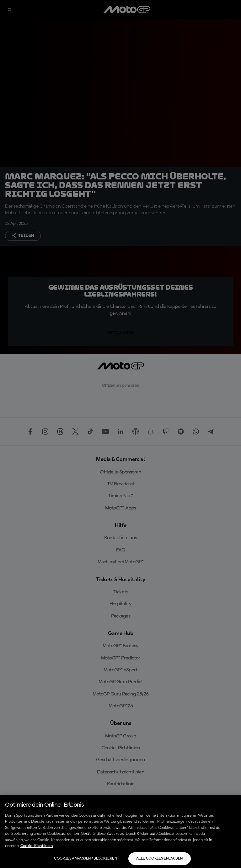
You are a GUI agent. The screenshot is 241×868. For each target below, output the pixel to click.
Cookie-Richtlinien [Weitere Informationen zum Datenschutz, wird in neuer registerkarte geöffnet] (37, 846)
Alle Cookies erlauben (160, 859)
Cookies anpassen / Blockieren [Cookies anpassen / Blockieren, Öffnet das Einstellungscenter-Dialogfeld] (85, 859)
